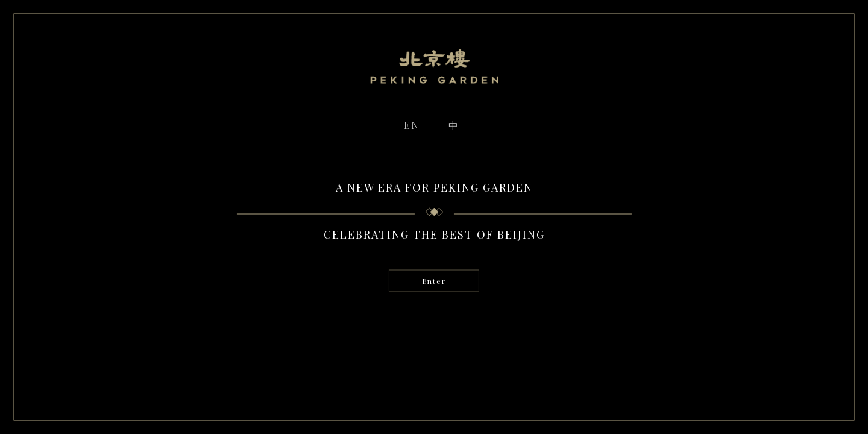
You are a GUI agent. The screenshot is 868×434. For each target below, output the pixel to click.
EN (412, 125)
